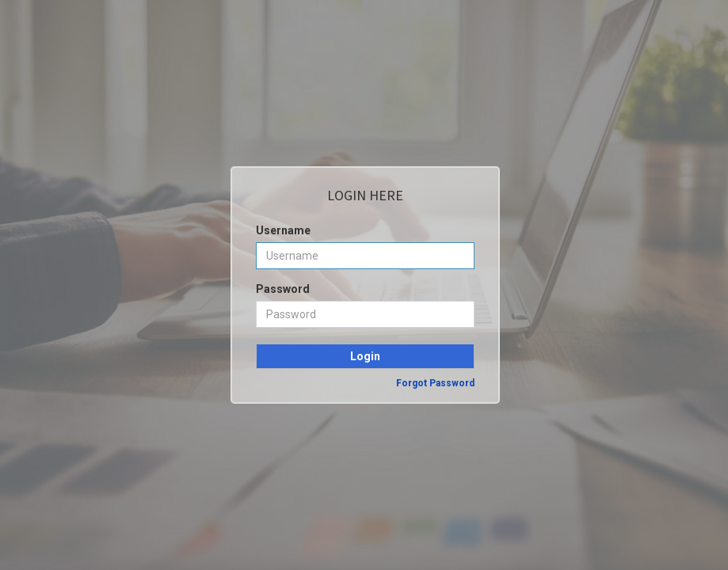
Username (283, 230)
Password (283, 289)
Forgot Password (435, 383)
